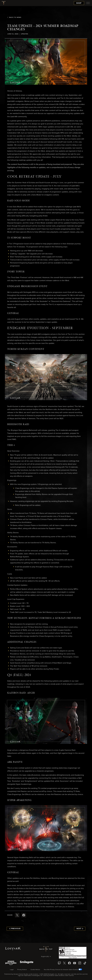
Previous (15, 929)
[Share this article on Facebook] (24, 915)
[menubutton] (88, 3)
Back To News (14, 17)
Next (80, 929)
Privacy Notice (22, 970)
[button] (46, 62)
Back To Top (46, 949)
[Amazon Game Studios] (11, 963)
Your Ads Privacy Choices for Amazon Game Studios (63, 970)
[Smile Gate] (27, 963)
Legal (12, 970)
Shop (79, 3)
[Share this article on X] (17, 915)
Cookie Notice (35, 970)
